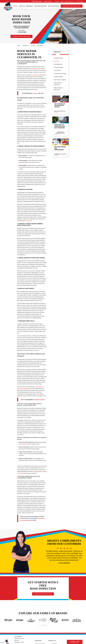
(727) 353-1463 (22, 32)
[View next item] (46, 625)
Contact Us (52, 641)
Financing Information (62, 133)
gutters (25, 444)
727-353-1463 (79, 1)
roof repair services (36, 68)
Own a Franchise (70, 1)
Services (15, 6)
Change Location (47, 1)
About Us (22, 6)
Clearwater (35, 75)
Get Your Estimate (54, 6)
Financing (38, 641)
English (2, 643)
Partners (57, 1)
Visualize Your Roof (40, 6)
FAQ (62, 1)
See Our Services (61, 111)
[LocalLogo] (8, 6)
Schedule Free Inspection (72, 6)
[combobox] (3, 643)
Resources (30, 6)
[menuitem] (15, 6)
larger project (29, 221)
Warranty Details (62, 154)
